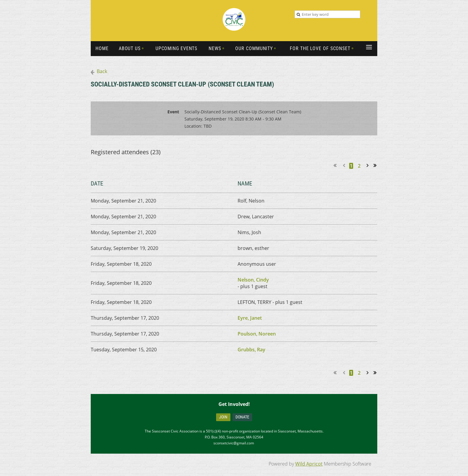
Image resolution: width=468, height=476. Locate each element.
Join (223, 417)
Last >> (377, 166)
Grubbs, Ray (251, 350)
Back (102, 71)
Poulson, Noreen (257, 334)
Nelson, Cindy (253, 280)
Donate (242, 417)
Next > (369, 166)
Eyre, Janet (250, 318)
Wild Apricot (309, 464)
